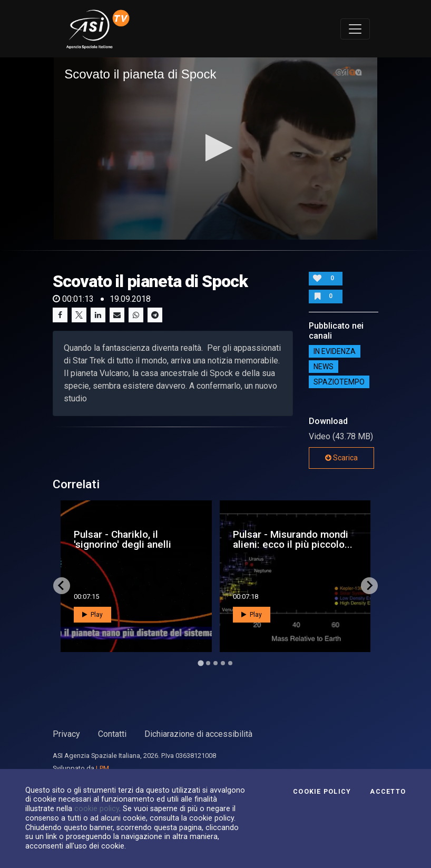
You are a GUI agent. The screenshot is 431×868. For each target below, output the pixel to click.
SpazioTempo (339, 382)
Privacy (66, 734)
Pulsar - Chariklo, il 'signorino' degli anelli (123, 539)
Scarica (341, 458)
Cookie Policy (322, 792)
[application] (215, 148)
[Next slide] (369, 586)
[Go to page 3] (215, 663)
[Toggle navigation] (355, 29)
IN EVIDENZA (335, 351)
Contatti (112, 734)
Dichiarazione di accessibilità (198, 734)
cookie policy (97, 808)
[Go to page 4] (223, 663)
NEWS (324, 367)
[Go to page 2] (208, 663)
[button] (216, 148)
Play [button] (92, 615)
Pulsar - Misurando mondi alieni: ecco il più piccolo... (293, 539)
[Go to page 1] (200, 663)
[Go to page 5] (230, 663)
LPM (102, 768)
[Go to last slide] (62, 586)
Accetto (388, 792)
